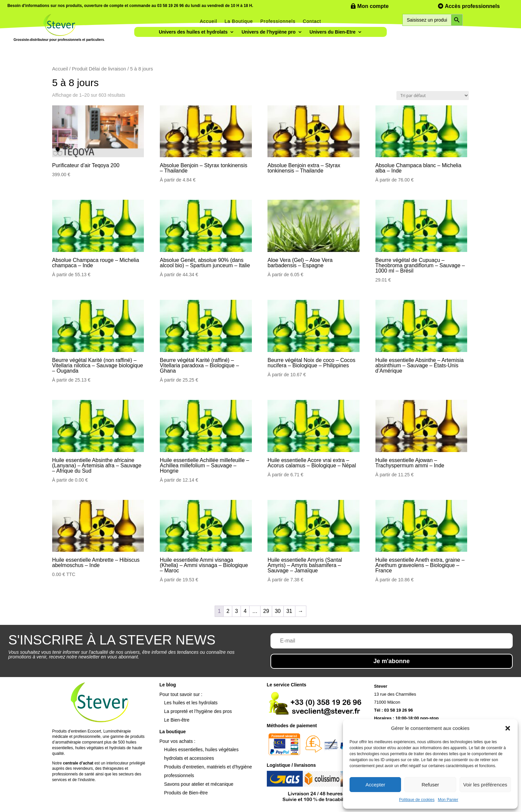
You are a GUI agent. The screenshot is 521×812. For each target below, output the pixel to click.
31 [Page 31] (289, 611)
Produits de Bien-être (186, 793)
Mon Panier (448, 800)
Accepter (375, 785)
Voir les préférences (485, 785)
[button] (508, 728)
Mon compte (373, 6)
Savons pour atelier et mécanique (199, 784)
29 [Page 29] (266, 611)
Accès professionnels (472, 6)
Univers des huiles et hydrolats (193, 32)
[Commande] (433, 96)
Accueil (209, 21)
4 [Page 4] (245, 611)
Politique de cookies (417, 800)
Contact (312, 21)
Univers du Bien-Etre (333, 32)
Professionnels (278, 21)
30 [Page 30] (278, 611)
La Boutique (239, 21)
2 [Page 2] (228, 611)
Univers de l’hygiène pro (269, 32)
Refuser (430, 785)
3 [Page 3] (236, 611)
